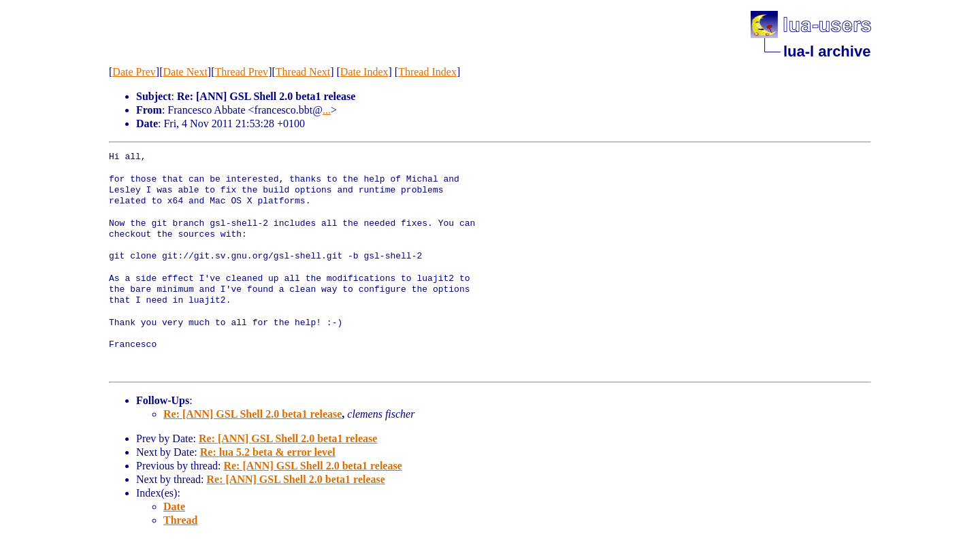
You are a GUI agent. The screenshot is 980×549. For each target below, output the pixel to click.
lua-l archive (827, 51)
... (327, 110)
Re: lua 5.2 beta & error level (268, 452)
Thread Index (427, 72)
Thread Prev (241, 72)
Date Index (364, 72)
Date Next (185, 72)
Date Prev (134, 72)
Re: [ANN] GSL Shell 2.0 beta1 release (252, 414)
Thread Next (303, 72)
